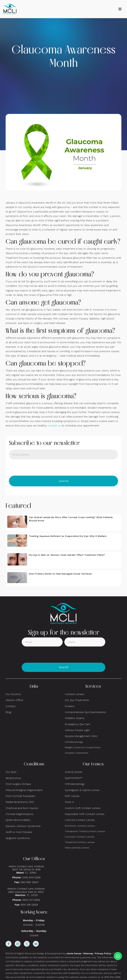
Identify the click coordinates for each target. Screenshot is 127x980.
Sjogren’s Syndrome (18, 838)
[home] (10, 9)
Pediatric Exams (75, 718)
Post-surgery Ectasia (18, 784)
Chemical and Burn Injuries (22, 808)
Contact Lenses (74, 694)
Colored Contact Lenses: (80, 820)
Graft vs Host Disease (19, 832)
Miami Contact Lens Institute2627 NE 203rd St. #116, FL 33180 (26, 869)
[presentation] (34, 468)
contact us (54, 426)
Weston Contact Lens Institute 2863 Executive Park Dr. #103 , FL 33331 (26, 892)
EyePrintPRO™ (74, 778)
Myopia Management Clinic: (81, 736)
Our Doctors (13, 694)
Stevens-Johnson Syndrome (23, 826)
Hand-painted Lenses (77, 848)
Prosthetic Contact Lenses (80, 826)
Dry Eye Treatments (77, 700)
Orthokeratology (74, 742)
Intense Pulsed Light (77, 730)
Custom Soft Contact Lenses (83, 808)
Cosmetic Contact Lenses (80, 837)
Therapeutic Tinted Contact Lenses (85, 831)
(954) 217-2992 (31, 900)
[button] (120, 9)
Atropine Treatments (77, 753)
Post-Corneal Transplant (20, 796)
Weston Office (14, 700)
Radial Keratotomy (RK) (20, 802)
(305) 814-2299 (31, 877)
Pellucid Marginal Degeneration (24, 790)
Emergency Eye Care (77, 724)
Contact (11, 706)
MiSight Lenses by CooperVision (83, 747)
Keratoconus (13, 778)
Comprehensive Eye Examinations (85, 712)
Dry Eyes (11, 772)
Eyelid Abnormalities (18, 820)
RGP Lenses (72, 796)
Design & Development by (59, 953)
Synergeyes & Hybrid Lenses (82, 790)
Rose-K (69, 802)
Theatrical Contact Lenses (80, 842)
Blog (8, 712)
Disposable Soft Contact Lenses (85, 814)
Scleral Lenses (74, 772)
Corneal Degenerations (19, 814)
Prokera (70, 706)
